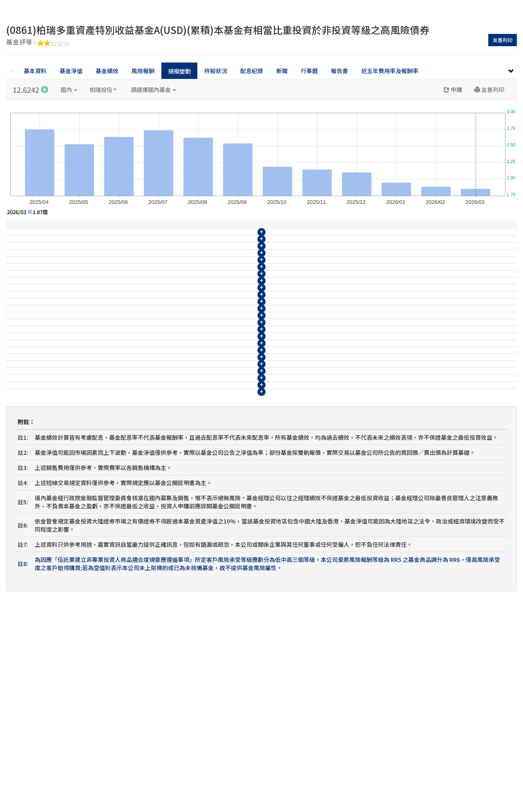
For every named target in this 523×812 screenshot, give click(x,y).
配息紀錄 (252, 71)
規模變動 (179, 71)
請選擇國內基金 (153, 89)
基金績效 (107, 71)
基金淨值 (71, 71)
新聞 (282, 71)
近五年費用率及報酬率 (390, 71)
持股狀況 (216, 71)
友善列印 (503, 40)
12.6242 (30, 89)
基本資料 (35, 71)
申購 (453, 89)
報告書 (340, 71)
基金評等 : (38, 43)
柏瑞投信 (103, 89)
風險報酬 (143, 71)
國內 (69, 89)
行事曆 (309, 71)
